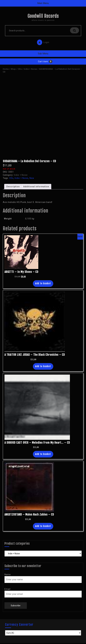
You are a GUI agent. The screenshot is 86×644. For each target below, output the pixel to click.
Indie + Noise (30, 69)
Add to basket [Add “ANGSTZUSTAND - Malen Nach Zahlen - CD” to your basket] (43, 526)
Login (42, 42)
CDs (20, 69)
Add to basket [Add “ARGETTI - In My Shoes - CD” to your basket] (43, 283)
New (32, 178)
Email (7, 589)
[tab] (13, 187)
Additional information (36, 187)
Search (75, 30)
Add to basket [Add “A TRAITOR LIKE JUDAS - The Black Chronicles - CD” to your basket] (43, 366)
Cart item (43, 61)
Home (6, 69)
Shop (13, 69)
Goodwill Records (43, 16)
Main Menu (43, 3)
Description (13, 187)
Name (8, 574)
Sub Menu (43, 54)
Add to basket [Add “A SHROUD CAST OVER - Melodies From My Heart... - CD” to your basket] (43, 454)
